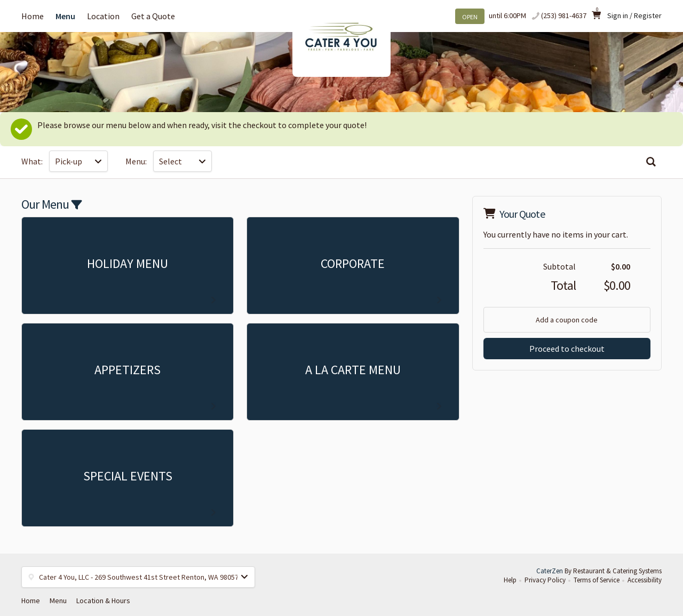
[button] (138, 577)
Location (103, 16)
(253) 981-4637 (564, 15)
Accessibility (645, 580)
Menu (65, 16)
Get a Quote (153, 16)
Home (33, 16)
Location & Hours (103, 601)
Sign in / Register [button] (634, 15)
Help (510, 580)
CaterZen (550, 571)
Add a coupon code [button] (567, 320)
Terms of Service (597, 580)
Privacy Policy (545, 580)
